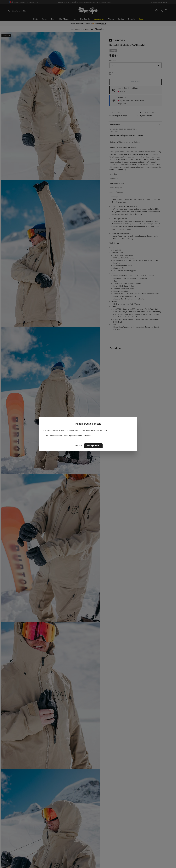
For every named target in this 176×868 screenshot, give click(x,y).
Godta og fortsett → (93, 446)
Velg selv (78, 446)
